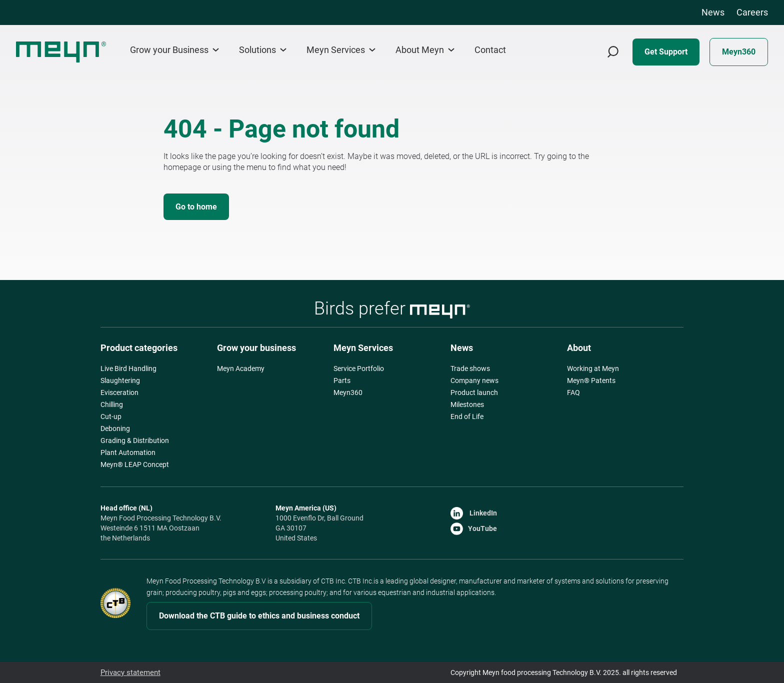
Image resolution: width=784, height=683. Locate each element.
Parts (342, 380)
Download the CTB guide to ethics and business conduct (259, 616)
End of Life (467, 416)
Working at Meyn (593, 368)
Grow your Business (174, 50)
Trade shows (470, 368)
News (713, 12)
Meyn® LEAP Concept (135, 464)
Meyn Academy (241, 368)
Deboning (115, 428)
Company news (474, 380)
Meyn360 (739, 52)
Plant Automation (128, 452)
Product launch (474, 392)
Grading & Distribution (135, 440)
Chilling (112, 404)
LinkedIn (474, 513)
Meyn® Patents (591, 380)
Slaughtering (120, 380)
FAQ (573, 392)
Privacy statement (129, 672)
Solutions (263, 50)
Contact (490, 50)
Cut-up (111, 416)
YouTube (474, 528)
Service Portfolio (359, 368)
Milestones (467, 404)
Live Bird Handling (128, 368)
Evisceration (119, 392)
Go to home (196, 207)
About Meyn (425, 50)
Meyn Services (341, 50)
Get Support (666, 52)
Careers (752, 12)
